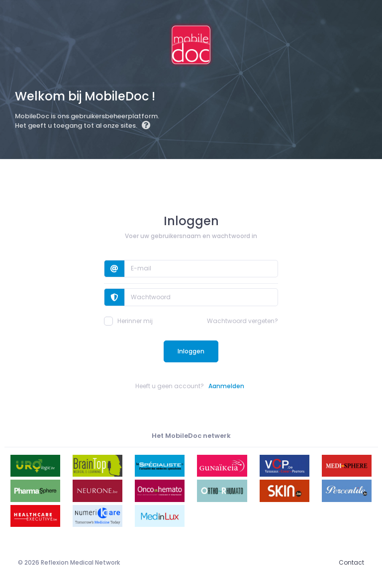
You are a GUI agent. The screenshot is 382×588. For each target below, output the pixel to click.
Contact (351, 562)
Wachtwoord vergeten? (242, 321)
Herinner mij (128, 321)
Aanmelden (226, 386)
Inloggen (191, 351)
